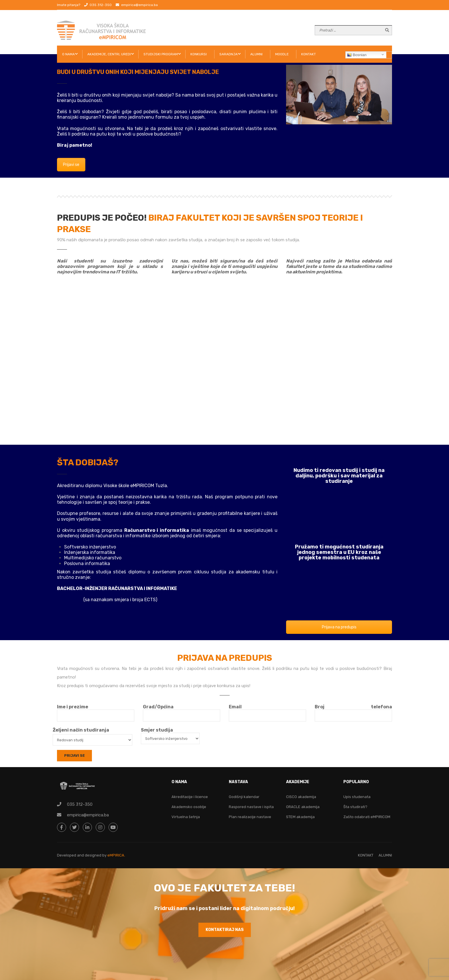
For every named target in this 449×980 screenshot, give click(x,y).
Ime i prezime (96, 711)
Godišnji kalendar (244, 797)
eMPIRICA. (116, 855)
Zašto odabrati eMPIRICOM (367, 817)
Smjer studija (170, 734)
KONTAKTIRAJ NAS (225, 930)
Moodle (282, 54)
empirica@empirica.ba (139, 5)
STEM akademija (300, 817)
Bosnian (357, 55)
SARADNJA (229, 54)
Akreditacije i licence (190, 797)
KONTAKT (309, 54)
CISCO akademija (301, 797)
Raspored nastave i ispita (251, 807)
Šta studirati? (355, 807)
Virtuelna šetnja (186, 817)
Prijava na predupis (339, 627)
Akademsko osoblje (189, 807)
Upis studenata (357, 797)
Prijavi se (71, 165)
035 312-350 (101, 5)
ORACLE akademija (303, 807)
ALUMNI (256, 54)
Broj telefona (353, 711)
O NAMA (68, 54)
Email (267, 711)
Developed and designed (80, 855)
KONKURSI (199, 54)
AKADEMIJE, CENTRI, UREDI (109, 54)
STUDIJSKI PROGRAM (161, 54)
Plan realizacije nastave (250, 817)
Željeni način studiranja (81, 730)
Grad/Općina (182, 711)
